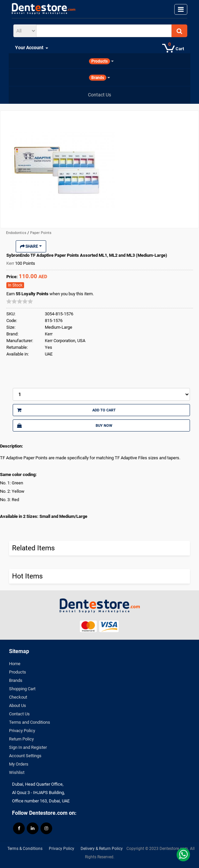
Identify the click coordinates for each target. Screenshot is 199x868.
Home (15, 664)
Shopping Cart (22, 689)
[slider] (20, 301)
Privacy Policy (22, 731)
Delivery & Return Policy (102, 849)
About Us (18, 705)
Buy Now (65, 425)
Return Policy (21, 739)
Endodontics (17, 233)
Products (18, 672)
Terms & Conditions (25, 849)
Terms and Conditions (30, 722)
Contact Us (19, 714)
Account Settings (25, 756)
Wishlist (17, 772)
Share (31, 246)
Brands (16, 680)
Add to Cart (66, 410)
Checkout (18, 697)
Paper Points (41, 233)
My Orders (19, 764)
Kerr (11, 263)
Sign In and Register (28, 747)
